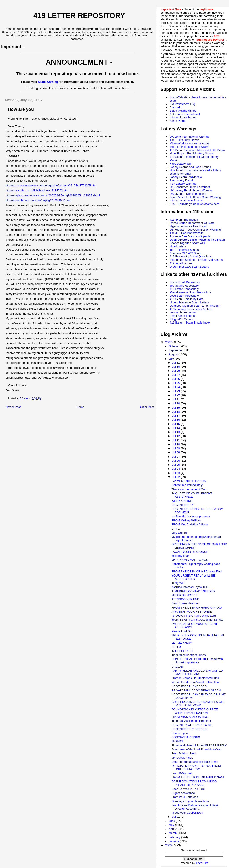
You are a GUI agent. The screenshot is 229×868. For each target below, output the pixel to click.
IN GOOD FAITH (182, 651)
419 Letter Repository (79, 16)
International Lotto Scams (186, 200)
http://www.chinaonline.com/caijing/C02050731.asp (38, 200)
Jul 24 (176, 387)
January (174, 841)
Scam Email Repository (185, 282)
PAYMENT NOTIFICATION (189, 481)
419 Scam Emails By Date (186, 299)
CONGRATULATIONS (186, 737)
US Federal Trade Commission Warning (195, 230)
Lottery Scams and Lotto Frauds (190, 167)
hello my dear (180, 556)
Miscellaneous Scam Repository (190, 292)
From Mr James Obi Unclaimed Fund (195, 678)
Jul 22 (176, 395)
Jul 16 (176, 420)
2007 (169, 342)
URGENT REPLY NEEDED (189, 686)
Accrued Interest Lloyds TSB (190, 587)
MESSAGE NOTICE (184, 595)
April (172, 829)
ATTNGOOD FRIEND (185, 599)
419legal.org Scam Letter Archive (191, 309)
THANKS (177, 741)
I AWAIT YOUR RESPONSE (190, 552)
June (172, 821)
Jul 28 (176, 371)
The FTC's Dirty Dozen (184, 140)
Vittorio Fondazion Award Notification (195, 682)
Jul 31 (176, 363)
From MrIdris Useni (184, 753)
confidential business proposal (191, 516)
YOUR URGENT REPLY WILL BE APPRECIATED (193, 577)
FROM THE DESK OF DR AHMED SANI (198, 777)
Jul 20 (176, 403)
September (176, 350)
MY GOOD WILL (182, 758)
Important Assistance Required (191, 721)
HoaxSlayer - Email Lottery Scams (192, 153)
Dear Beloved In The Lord (188, 789)
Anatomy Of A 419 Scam (185, 253)
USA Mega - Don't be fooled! (188, 194)
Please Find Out (182, 631)
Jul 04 (176, 469)
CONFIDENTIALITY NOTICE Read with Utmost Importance (197, 661)
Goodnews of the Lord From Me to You (196, 749)
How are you (179, 733)
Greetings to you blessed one (190, 801)
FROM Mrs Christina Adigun (189, 524)
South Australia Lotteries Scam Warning (195, 197)
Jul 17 (176, 416)
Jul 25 (176, 383)
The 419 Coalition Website (187, 233)
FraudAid (175, 107)
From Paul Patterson (185, 797)
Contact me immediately (187, 485)
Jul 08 (176, 452)
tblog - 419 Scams (181, 319)
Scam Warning (48, 82)
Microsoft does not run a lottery (189, 143)
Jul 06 (176, 461)
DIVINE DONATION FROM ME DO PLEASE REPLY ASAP (194, 783)
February (175, 837)
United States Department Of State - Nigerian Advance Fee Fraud (193, 225)
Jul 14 (176, 428)
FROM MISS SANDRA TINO (190, 717)
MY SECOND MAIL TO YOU (190, 560)
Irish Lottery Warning (183, 184)
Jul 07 (176, 457)
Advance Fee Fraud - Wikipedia (190, 236)
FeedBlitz (202, 863)
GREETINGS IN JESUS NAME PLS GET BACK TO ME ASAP (198, 703)
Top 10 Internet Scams (184, 250)
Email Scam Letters (182, 316)
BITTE (175, 529)
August (174, 354)
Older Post (147, 407)
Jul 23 (176, 391)
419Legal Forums (181, 263)
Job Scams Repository (184, 286)
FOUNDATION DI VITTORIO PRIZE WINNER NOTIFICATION (195, 711)
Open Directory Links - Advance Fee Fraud (197, 240)
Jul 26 (176, 379)
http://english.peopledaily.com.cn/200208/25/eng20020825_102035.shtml (53, 195)
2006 (169, 845)
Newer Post (13, 407)
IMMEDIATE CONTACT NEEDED (193, 591)
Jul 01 (176, 817)
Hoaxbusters (178, 246)
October (174, 346)
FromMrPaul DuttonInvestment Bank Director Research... (195, 807)
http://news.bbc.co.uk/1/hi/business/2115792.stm (37, 190)
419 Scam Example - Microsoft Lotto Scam (197, 150)
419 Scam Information (184, 220)
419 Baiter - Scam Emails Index (190, 323)
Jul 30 (176, 367)
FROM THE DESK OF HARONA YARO (197, 608)
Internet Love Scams (183, 117)
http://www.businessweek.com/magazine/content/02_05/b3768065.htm (51, 185)
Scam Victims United (183, 111)
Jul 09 (176, 448)
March (173, 833)
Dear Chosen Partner (185, 603)
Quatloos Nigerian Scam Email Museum (195, 306)
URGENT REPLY (182, 505)
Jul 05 (176, 465)
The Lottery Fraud (181, 180)
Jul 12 (176, 436)
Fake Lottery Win (180, 164)
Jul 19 (176, 408)
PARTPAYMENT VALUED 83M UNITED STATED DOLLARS (197, 672)
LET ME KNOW (181, 643)
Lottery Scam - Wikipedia (186, 177)
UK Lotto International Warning (189, 137)
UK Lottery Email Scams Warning (191, 190)
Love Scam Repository (184, 296)
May (172, 825)
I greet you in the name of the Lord (194, 616)
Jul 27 (176, 375)
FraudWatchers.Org (182, 104)
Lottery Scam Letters (183, 312)
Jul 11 (176, 440)
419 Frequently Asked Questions (191, 256)
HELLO (176, 647)
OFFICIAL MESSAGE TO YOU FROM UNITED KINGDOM (196, 767)
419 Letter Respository (184, 289)
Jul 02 (176, 477)
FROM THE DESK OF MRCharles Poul (197, 571)
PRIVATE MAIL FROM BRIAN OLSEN (196, 690)
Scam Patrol (177, 121)
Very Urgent (179, 533)
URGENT (177, 667)
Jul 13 (176, 432)
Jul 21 (176, 399)
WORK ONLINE (182, 501)
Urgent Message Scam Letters (189, 267)
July (172, 359)
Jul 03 (176, 473)
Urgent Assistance (183, 793)
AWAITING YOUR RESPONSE (191, 612)
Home (80, 407)
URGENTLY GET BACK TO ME (192, 725)
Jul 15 (176, 424)
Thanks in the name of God (189, 489)
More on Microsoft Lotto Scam (189, 147)
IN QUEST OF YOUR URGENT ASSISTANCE (192, 495)
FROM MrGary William (186, 520)
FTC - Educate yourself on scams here (194, 204)
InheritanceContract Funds (188, 655)
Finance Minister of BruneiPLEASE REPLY (199, 745)
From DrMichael (182, 773)
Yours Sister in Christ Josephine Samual (197, 620)
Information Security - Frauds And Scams (196, 260)
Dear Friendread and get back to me (195, 762)
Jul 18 (176, 412)
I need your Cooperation (187, 813)
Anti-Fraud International (185, 114)
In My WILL (179, 583)
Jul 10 (176, 444)
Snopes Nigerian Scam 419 (187, 243)
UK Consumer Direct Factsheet (190, 187)
